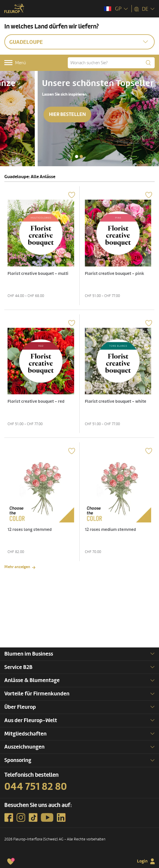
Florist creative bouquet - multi (38, 274)
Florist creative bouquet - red (36, 401)
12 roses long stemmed (30, 530)
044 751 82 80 (36, 787)
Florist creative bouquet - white (116, 401)
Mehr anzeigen (17, 567)
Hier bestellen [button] (30, 125)
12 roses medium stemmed (110, 530)
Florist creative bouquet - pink (115, 274)
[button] (77, 156)
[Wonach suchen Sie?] (111, 63)
